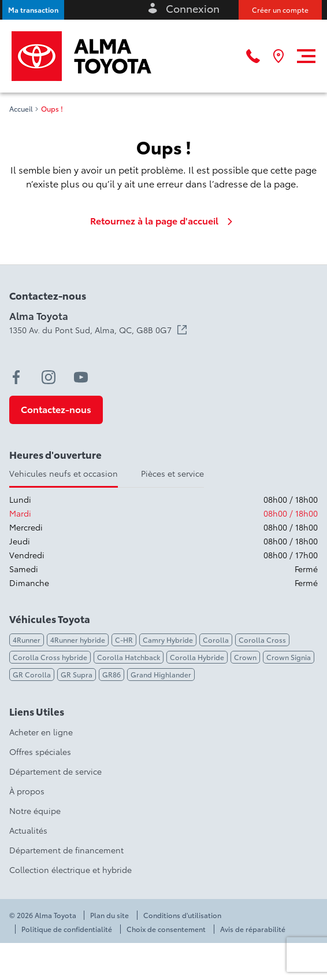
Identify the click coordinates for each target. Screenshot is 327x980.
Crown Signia (289, 657)
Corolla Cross (262, 640)
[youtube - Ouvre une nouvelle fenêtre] (81, 377)
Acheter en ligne (41, 732)
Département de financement (66, 850)
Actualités (28, 830)
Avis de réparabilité (253, 929)
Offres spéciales (40, 751)
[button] (33, 10)
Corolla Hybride (197, 657)
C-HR (124, 640)
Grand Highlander (161, 674)
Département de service (55, 771)
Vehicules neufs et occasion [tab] (64, 473)
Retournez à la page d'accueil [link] (163, 220)
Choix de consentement (166, 929)
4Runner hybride (78, 640)
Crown (245, 657)
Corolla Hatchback (129, 657)
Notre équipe (35, 810)
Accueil (21, 109)
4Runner (27, 640)
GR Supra (77, 674)
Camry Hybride (168, 640)
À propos (27, 791)
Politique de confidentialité (67, 929)
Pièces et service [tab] (172, 473)
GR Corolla (32, 674)
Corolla (216, 640)
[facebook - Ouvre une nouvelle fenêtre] (16, 377)
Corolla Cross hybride (50, 657)
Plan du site (109, 915)
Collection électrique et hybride (70, 870)
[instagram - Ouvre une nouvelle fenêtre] (49, 377)
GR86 (112, 674)
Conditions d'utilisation (182, 915)
